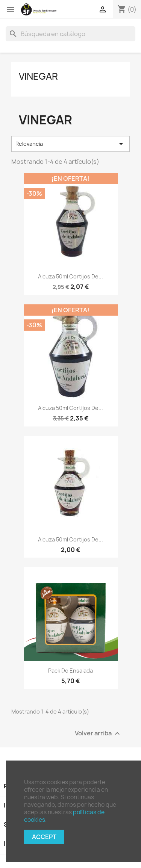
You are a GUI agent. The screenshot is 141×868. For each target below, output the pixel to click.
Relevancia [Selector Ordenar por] (70, 144)
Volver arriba (98, 734)
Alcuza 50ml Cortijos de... (70, 276)
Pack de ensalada (70, 671)
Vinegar (38, 76)
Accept (44, 837)
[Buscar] (70, 34)
